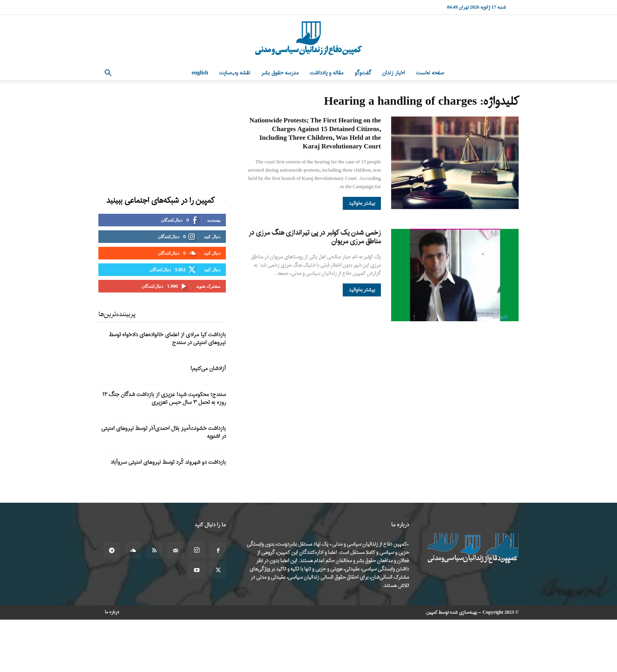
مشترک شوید (208, 286)
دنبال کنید (212, 236)
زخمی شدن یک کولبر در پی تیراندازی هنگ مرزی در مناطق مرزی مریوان (315, 237)
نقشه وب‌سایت (235, 73)
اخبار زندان (393, 73)
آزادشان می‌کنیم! (208, 369)
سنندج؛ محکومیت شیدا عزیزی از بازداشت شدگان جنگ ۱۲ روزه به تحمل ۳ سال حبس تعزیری (164, 399)
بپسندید (214, 220)
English (200, 73)
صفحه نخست (430, 73)
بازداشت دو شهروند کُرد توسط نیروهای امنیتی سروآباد (168, 462)
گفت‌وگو (363, 73)
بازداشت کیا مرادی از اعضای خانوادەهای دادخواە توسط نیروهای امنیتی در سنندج (167, 339)
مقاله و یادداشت (327, 73)
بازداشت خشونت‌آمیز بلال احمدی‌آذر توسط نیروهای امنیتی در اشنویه (163, 432)
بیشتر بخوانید (362, 203)
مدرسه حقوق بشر (280, 73)
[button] (108, 74)
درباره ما (112, 612)
